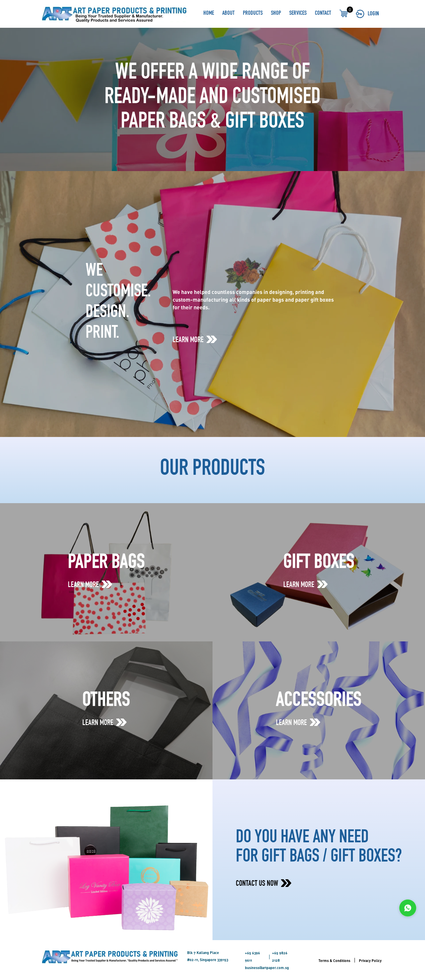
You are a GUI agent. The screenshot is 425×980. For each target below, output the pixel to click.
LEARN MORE (195, 340)
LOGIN (367, 14)
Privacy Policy (370, 961)
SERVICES (298, 14)
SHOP (276, 14)
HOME (209, 14)
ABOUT (228, 14)
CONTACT (323, 14)
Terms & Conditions (334, 961)
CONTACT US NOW (264, 884)
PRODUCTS (253, 14)
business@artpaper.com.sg (267, 968)
